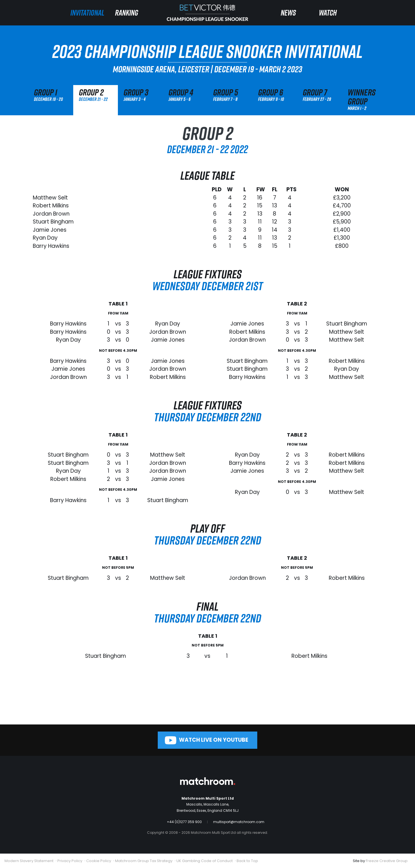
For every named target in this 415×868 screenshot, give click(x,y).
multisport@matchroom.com (239, 822)
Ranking (127, 13)
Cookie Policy (99, 861)
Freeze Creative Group (387, 861)
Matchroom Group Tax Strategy (144, 861)
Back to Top (247, 861)
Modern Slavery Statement (29, 861)
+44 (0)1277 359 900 (184, 822)
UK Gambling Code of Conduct (205, 861)
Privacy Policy (70, 861)
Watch (328, 13)
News (288, 13)
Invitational (87, 13)
